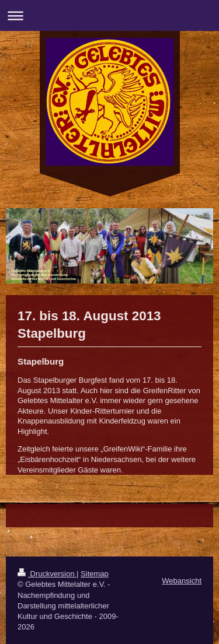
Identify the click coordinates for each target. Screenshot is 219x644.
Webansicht (182, 581)
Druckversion (47, 574)
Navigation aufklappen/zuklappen (109, 15)
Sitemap (95, 574)
